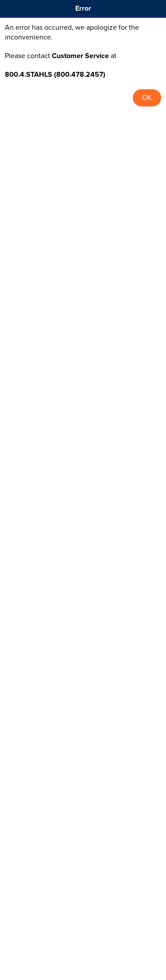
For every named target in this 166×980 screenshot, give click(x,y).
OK (147, 98)
